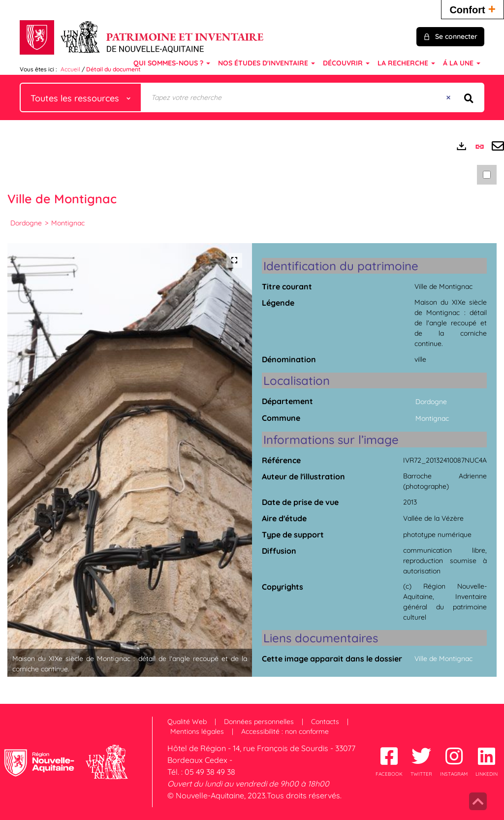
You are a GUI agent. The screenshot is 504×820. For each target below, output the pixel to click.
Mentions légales (197, 731)
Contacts (325, 722)
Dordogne (26, 223)
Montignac (68, 223)
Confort (472, 9)
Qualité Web (187, 722)
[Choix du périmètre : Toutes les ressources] (81, 97)
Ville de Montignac (443, 659)
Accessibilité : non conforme (285, 731)
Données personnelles (259, 722)
